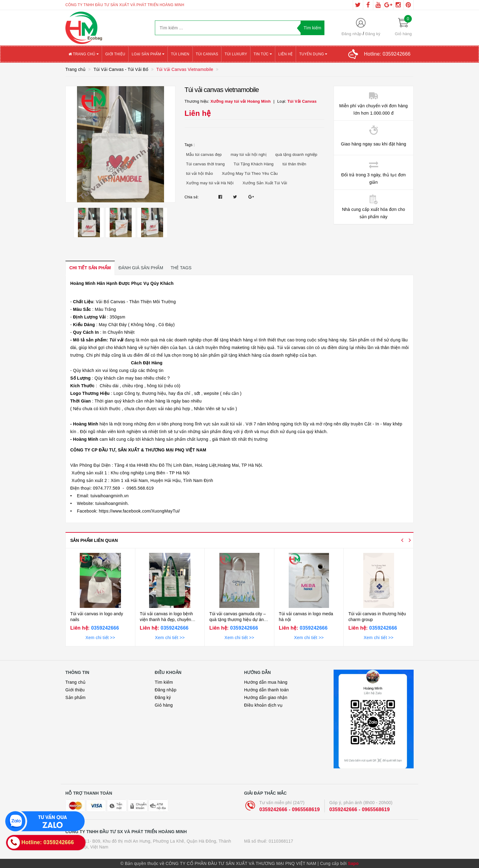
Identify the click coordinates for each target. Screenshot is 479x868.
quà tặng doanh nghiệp (296, 154)
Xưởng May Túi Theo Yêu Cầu (250, 173)
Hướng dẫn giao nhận (266, 697)
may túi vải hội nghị (249, 154)
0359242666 (104, 628)
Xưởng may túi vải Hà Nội (210, 183)
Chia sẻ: (192, 197)
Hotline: (387, 54)
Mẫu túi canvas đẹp (204, 154)
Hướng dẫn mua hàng (266, 682)
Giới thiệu (115, 54)
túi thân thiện (294, 164)
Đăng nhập (352, 34)
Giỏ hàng (164, 705)
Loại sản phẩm (148, 54)
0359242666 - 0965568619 (290, 809)
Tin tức (263, 54)
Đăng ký (373, 34)
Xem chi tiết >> (100, 638)
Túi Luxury (236, 54)
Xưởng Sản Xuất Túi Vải (265, 183)
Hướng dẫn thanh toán (266, 690)
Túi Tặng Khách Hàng (254, 164)
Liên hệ (285, 54)
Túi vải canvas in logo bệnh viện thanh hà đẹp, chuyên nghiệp (166, 620)
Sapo (353, 863)
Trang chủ (84, 54)
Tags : (190, 145)
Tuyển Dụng (313, 54)
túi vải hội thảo (199, 173)
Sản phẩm (75, 697)
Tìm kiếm (164, 682)
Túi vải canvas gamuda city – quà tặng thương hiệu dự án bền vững (238, 620)
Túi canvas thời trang (205, 164)
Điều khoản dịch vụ (263, 705)
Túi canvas (207, 54)
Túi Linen (180, 54)
